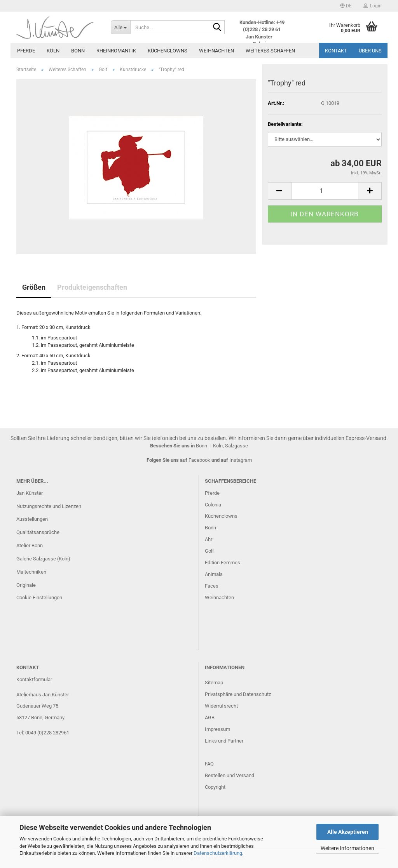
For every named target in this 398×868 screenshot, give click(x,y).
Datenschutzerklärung (218, 853)
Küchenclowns (168, 51)
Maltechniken (31, 572)
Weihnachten (216, 51)
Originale (26, 585)
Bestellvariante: (285, 124)
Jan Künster (30, 493)
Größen (34, 287)
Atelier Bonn (30, 545)
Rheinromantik (116, 51)
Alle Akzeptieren (348, 832)
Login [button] (373, 6)
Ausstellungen (32, 519)
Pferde (26, 51)
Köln (53, 51)
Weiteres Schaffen (270, 51)
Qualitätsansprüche (38, 532)
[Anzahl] (325, 191)
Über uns (370, 51)
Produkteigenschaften (92, 287)
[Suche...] (120, 27)
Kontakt (336, 51)
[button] (346, 6)
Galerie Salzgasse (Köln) (43, 559)
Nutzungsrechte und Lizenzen (49, 506)
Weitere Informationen (347, 848)
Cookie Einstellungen (39, 598)
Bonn (78, 51)
